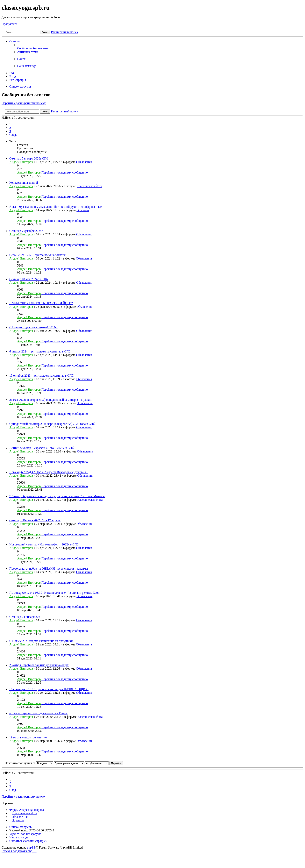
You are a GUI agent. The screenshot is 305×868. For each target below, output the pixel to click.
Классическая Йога (89, 186)
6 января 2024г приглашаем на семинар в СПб (40, 351)
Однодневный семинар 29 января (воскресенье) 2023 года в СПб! (53, 424)
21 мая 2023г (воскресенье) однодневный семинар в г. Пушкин (51, 400)
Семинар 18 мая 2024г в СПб (28, 279)
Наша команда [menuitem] (27, 66)
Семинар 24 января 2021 (25, 617)
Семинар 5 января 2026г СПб (29, 158)
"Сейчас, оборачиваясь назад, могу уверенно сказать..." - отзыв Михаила (57, 496)
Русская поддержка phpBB (19, 851)
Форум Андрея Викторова (27, 810)
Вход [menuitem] (13, 76)
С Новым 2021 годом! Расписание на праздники (41, 641)
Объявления (84, 162)
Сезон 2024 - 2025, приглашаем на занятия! (38, 255)
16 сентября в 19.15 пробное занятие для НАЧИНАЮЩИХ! (49, 689)
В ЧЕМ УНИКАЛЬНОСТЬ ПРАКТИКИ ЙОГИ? (41, 303)
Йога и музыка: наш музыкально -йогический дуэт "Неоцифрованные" (56, 207)
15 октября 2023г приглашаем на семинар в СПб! (42, 376)
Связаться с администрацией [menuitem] (28, 841)
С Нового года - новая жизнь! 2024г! (33, 327)
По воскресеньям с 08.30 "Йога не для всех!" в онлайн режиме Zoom (55, 593)
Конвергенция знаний (24, 183)
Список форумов (20, 827)
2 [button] (10, 128)
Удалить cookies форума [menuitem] (25, 834)
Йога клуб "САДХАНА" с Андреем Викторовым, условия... (49, 472)
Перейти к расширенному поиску (24, 103)
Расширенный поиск (65, 32)
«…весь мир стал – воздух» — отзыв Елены (38, 713)
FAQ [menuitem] (12, 73)
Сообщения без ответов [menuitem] (33, 48)
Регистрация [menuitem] (18, 80)
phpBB (31, 847)
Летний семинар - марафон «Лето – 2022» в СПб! (42, 448)
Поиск (45, 32)
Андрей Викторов (21, 162)
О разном (83, 210)
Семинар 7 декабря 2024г (26, 231)
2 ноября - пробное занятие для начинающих (39, 665)
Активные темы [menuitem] (28, 52)
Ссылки (14, 41)
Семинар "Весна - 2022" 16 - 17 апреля (35, 520)
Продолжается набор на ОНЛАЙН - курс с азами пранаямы (49, 569)
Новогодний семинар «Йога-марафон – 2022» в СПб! (44, 544)
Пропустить (9, 24)
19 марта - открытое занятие (28, 737)
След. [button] (13, 135)
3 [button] (10, 131)
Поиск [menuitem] (21, 59)
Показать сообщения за (29, 763)
